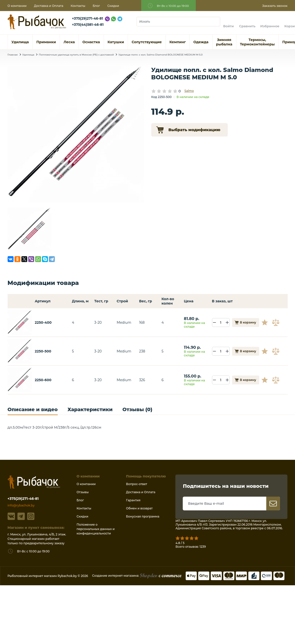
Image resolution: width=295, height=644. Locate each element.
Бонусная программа (143, 516)
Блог (96, 6)
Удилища (28, 55)
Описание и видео (33, 410)
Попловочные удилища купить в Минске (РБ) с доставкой (76, 55)
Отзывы (83, 492)
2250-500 (43, 351)
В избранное (267, 322)
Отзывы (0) (137, 410)
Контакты (78, 6)
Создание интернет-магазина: (137, 576)
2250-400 (43, 322)
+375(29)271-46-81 (88, 18)
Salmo (189, 91)
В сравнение (276, 322)
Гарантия (133, 500)
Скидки (113, 6)
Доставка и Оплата (49, 6)
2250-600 (43, 380)
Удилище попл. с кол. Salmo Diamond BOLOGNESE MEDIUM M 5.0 (161, 55)
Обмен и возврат (139, 508)
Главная (13, 55)
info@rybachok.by (21, 505)
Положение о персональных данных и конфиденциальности (96, 529)
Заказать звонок (275, 6)
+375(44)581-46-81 (88, 25)
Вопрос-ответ (137, 484)
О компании (17, 6)
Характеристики (90, 410)
